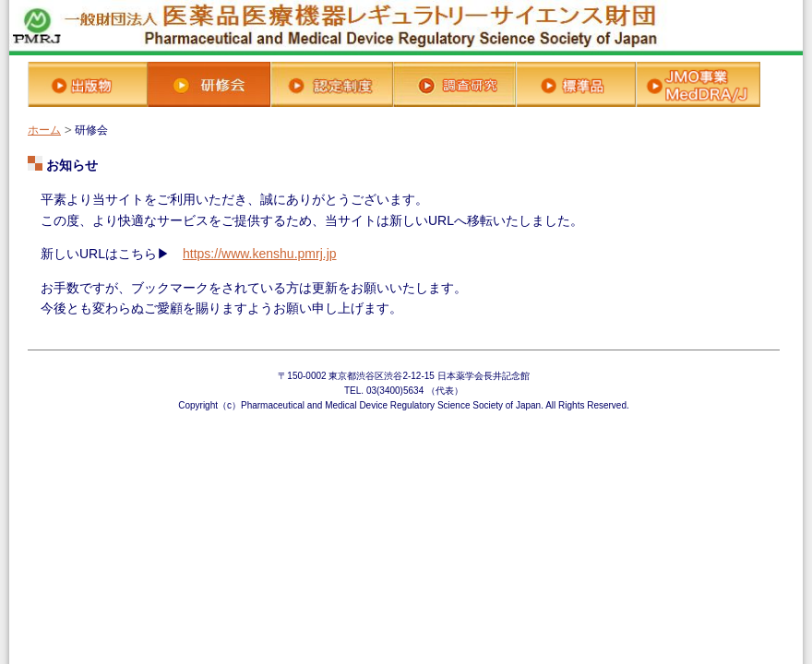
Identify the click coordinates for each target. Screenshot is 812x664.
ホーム (44, 130)
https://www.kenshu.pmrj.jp (260, 254)
